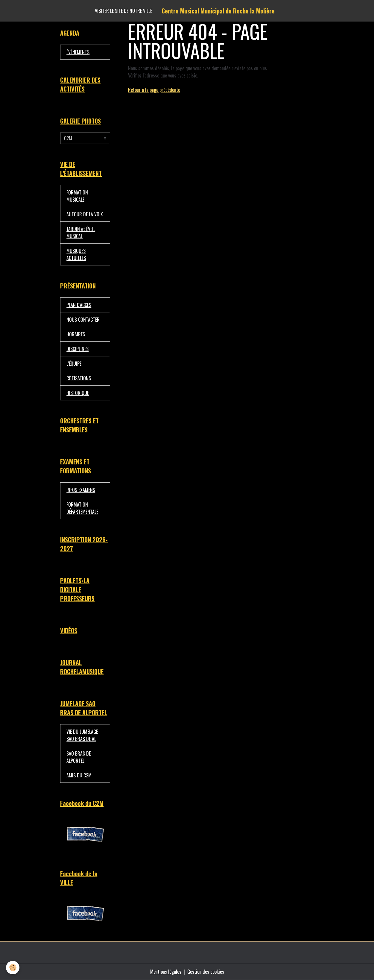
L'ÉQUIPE (74, 364)
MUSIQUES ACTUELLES (76, 254)
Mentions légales (166, 972)
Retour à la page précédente (154, 90)
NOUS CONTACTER (83, 320)
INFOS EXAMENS (81, 490)
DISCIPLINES (77, 349)
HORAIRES (76, 334)
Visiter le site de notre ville (123, 11)
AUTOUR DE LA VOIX (85, 214)
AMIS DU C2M (79, 775)
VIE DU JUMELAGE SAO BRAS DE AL (82, 735)
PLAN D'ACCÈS (79, 305)
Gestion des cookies (206, 972)
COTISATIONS (79, 378)
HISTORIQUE (78, 393)
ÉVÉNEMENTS (78, 52)
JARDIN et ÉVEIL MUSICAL (81, 233)
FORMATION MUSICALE (77, 196)
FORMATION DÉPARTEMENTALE (82, 508)
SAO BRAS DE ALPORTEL (79, 757)
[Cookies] (13, 968)
